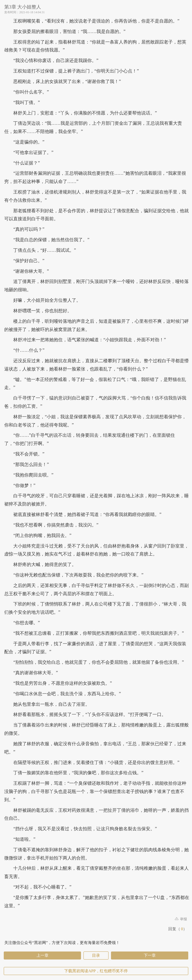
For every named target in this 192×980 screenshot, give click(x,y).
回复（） (178, 929)
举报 (181, 919)
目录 (96, 955)
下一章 (150, 955)
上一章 (42, 955)
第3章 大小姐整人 (23, 7)
